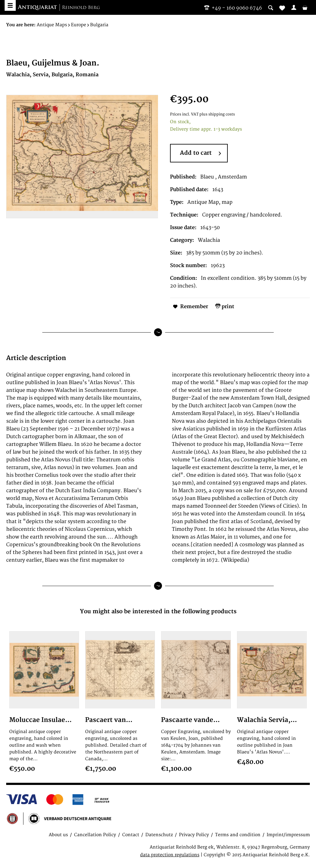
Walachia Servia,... (267, 720)
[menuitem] (294, 7)
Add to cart (200, 153)
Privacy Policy (194, 835)
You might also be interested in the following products (158, 612)
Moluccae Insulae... (40, 720)
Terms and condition (238, 835)
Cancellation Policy (95, 835)
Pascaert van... (109, 720)
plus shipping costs (217, 114)
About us (58, 835)
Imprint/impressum (288, 835)
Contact (131, 835)
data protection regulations (170, 855)
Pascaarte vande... (190, 720)
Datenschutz (159, 835)
